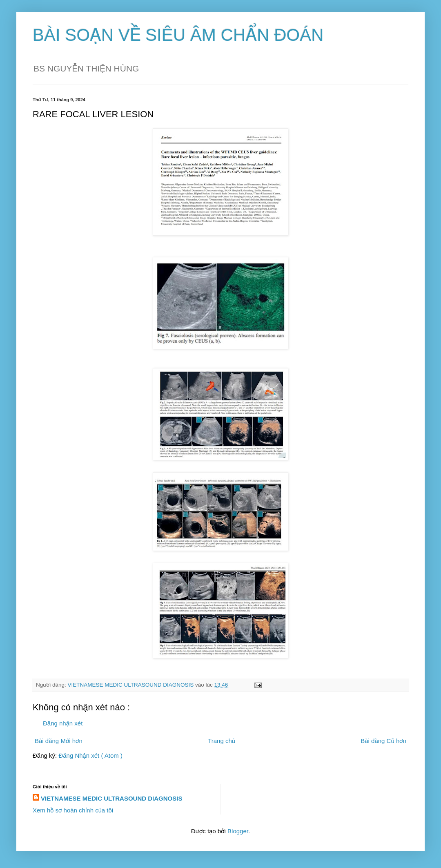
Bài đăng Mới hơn (59, 741)
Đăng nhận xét (63, 723)
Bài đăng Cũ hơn (383, 741)
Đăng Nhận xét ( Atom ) (90, 755)
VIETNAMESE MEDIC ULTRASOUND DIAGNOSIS (111, 798)
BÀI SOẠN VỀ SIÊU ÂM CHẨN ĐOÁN (178, 35)
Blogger (238, 831)
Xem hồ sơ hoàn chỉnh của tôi (73, 810)
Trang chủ (222, 741)
